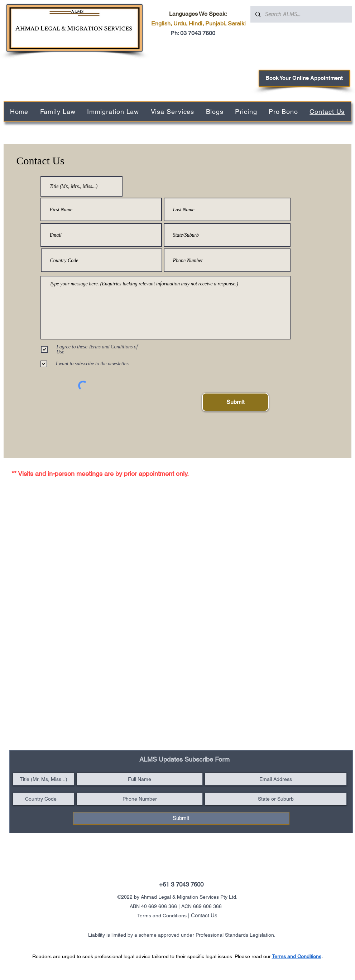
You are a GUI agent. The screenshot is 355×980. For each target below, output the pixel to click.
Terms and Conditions (162, 916)
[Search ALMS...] (301, 14)
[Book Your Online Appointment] (304, 78)
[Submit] (235, 402)
